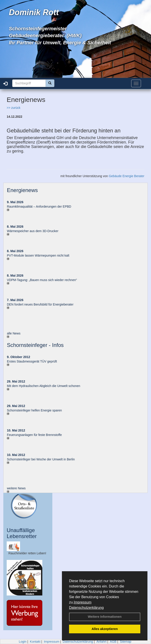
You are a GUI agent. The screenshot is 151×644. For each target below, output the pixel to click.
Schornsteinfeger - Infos (35, 345)
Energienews (22, 190)
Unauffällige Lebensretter (22, 533)
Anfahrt (101, 642)
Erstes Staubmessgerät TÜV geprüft (32, 361)
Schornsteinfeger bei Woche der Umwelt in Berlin (41, 459)
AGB (113, 642)
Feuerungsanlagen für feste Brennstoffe (34, 435)
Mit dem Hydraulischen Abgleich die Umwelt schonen (44, 386)
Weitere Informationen (105, 617)
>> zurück (13, 108)
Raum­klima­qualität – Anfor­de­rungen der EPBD (39, 207)
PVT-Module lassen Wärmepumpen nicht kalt (38, 255)
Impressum (83, 602)
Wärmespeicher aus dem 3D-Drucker (33, 231)
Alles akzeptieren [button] (105, 629)
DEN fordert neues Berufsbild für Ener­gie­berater (40, 304)
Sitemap (125, 642)
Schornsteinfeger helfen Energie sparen (34, 410)
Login (22, 642)
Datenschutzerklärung (86, 608)
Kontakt (35, 642)
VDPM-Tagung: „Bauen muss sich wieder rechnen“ (42, 280)
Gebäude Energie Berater (127, 176)
